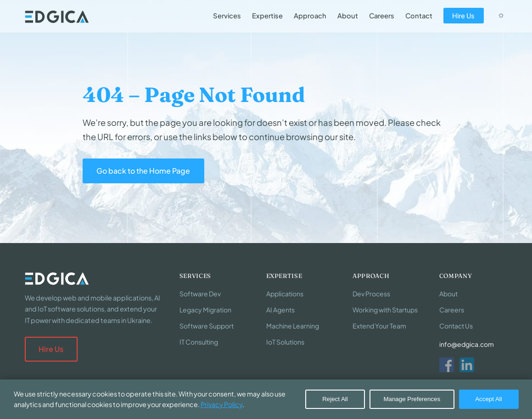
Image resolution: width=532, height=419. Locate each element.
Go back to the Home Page (143, 171)
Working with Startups (385, 310)
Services (227, 16)
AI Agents (280, 310)
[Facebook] (447, 365)
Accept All (489, 399)
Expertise (267, 16)
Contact (419, 16)
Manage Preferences (412, 399)
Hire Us (463, 16)
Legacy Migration (205, 310)
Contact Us (456, 326)
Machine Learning (293, 326)
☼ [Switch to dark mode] (501, 15)
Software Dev (200, 294)
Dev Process (371, 294)
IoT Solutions (285, 342)
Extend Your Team (379, 326)
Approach (310, 16)
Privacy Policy (221, 404)
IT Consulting (199, 342)
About (348, 16)
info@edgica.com (467, 344)
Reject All (335, 399)
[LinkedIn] (467, 365)
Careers (382, 16)
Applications (285, 294)
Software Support (207, 326)
